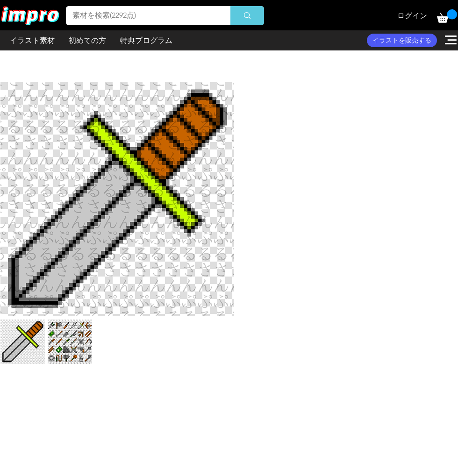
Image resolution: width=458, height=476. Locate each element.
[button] (447, 16)
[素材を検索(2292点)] (142, 16)
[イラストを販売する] (402, 40)
